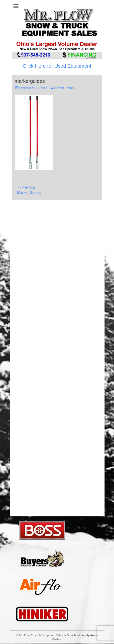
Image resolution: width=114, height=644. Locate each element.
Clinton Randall (65, 88)
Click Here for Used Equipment (57, 66)
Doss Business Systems (82, 635)
